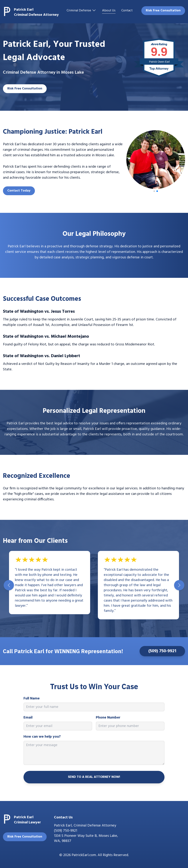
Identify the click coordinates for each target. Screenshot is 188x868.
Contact (127, 11)
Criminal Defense (81, 11)
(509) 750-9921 (162, 651)
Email (28, 718)
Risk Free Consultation (163, 11)
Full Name (32, 699)
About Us (109, 11)
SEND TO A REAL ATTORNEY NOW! (94, 777)
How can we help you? (42, 737)
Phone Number (108, 718)
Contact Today (19, 191)
